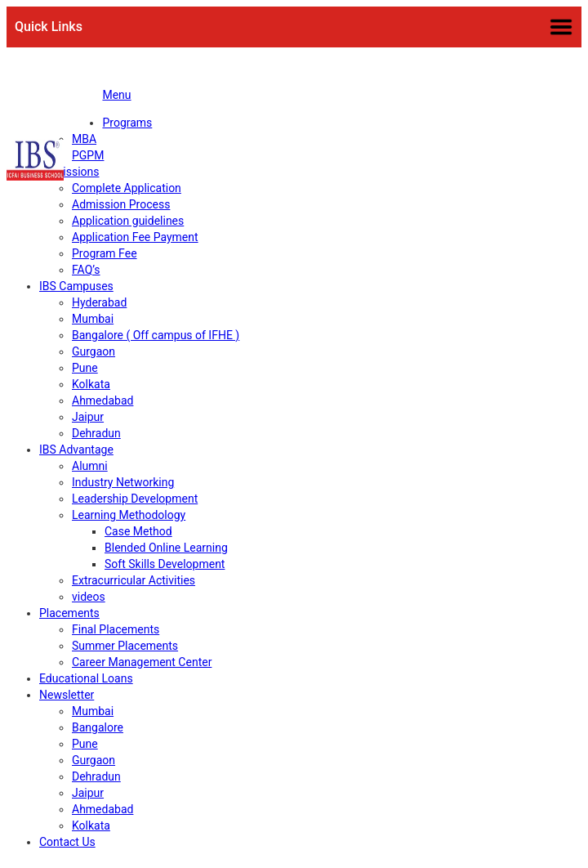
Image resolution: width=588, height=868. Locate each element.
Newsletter (67, 695)
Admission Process (121, 204)
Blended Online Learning (166, 548)
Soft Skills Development (165, 564)
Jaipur (88, 417)
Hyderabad (99, 302)
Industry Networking (123, 482)
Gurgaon (94, 351)
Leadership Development (135, 499)
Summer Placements (125, 646)
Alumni (90, 466)
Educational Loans (86, 678)
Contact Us (67, 842)
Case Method (138, 531)
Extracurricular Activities (134, 580)
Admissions (69, 172)
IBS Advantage (76, 450)
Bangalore (98, 727)
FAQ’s (86, 270)
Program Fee (105, 253)
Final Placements (116, 629)
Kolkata (91, 384)
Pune (85, 368)
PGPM (88, 155)
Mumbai (93, 319)
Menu (116, 95)
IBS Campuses (76, 286)
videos (89, 597)
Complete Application (127, 188)
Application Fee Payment (135, 237)
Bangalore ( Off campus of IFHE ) (156, 335)
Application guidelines (128, 221)
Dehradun (96, 433)
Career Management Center (142, 662)
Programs (127, 123)
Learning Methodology (129, 515)
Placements (69, 613)
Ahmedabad (102, 400)
